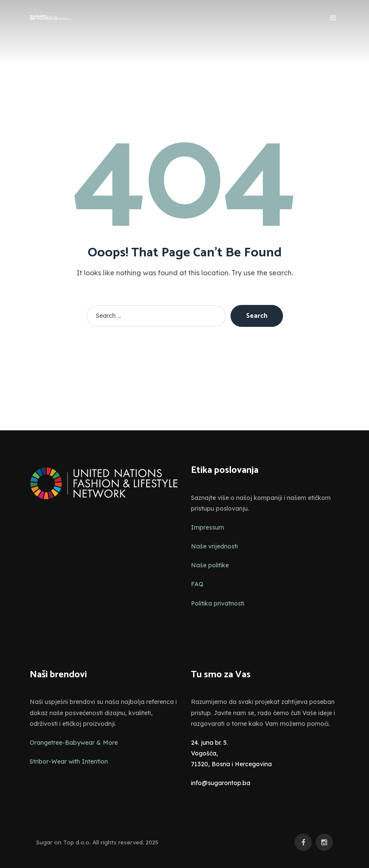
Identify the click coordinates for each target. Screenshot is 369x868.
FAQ (197, 584)
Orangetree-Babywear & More (74, 743)
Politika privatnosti (218, 603)
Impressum (208, 527)
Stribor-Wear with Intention (69, 761)
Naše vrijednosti (214, 546)
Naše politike (210, 565)
